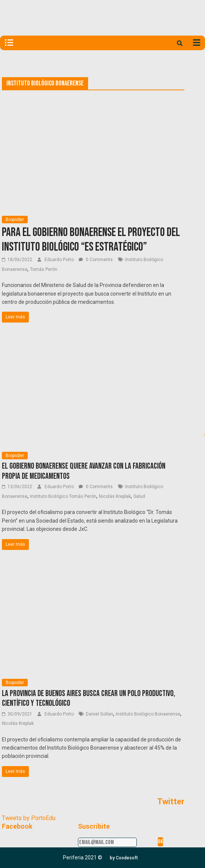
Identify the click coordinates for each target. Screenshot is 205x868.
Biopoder (15, 220)
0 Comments (96, 260)
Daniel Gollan (100, 714)
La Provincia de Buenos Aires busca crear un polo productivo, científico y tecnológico (88, 698)
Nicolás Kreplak (115, 496)
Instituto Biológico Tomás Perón (63, 496)
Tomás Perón (44, 269)
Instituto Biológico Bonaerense (148, 714)
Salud (139, 496)
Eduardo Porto (60, 260)
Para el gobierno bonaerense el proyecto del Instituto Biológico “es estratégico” (91, 240)
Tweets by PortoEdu (29, 818)
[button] (124, 858)
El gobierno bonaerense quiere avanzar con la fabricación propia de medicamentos (84, 471)
